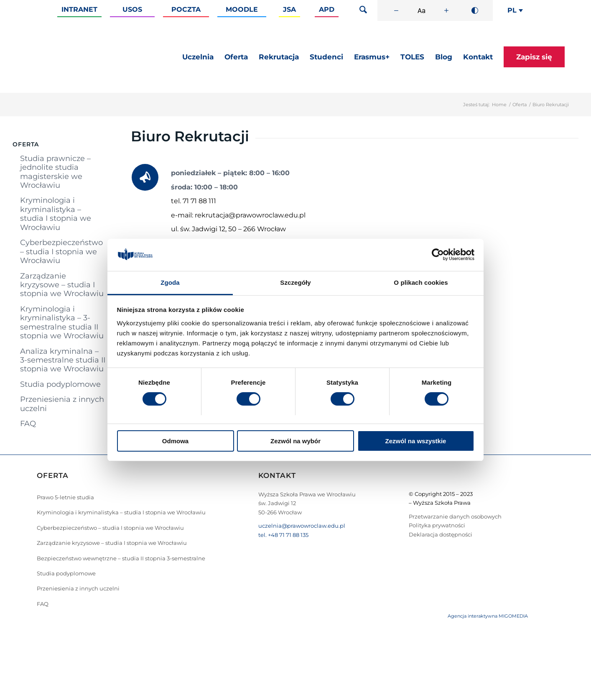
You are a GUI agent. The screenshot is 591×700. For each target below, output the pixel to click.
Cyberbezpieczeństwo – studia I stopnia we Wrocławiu (61, 252)
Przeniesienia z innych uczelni (62, 404)
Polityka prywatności (437, 525)
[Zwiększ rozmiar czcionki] (446, 10)
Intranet (79, 9)
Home (499, 105)
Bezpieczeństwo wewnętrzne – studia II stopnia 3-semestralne (121, 558)
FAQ (28, 424)
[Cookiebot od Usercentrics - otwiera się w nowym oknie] (438, 255)
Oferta (520, 105)
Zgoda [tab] (170, 282)
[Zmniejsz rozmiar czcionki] (396, 10)
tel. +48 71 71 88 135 (283, 535)
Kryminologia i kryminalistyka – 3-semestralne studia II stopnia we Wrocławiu (62, 322)
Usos (132, 9)
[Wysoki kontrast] (475, 10)
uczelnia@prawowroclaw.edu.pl (302, 526)
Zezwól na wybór (295, 441)
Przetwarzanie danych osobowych (455, 516)
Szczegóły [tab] (295, 282)
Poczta (186, 9)
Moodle (242, 9)
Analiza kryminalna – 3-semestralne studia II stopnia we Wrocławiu (63, 360)
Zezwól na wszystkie (416, 441)
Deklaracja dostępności (441, 534)
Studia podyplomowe (60, 384)
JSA (289, 9)
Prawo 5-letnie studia (65, 497)
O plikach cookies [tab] (421, 282)
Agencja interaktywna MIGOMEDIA (488, 616)
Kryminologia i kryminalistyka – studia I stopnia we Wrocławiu (56, 214)
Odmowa (175, 441)
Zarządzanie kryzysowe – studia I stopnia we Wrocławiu (62, 285)
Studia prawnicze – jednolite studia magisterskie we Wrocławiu (55, 172)
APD (327, 9)
